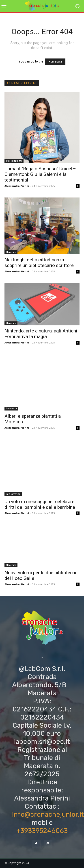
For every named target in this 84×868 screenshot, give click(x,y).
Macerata (11, 252)
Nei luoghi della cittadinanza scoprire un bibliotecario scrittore (39, 263)
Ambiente (11, 408)
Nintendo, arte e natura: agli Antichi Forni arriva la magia (41, 334)
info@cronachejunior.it (48, 814)
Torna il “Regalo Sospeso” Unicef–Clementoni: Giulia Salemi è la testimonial (40, 174)
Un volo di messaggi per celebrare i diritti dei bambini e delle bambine (41, 504)
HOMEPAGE (55, 62)
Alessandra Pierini (17, 186)
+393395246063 (42, 831)
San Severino (13, 494)
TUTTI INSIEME (14, 161)
